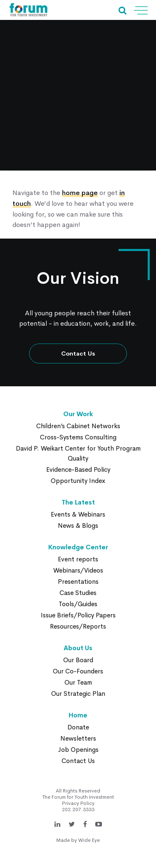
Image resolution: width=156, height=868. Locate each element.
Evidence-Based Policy (78, 469)
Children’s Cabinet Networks (78, 426)
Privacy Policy (78, 803)
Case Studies (78, 593)
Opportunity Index (78, 481)
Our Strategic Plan (78, 694)
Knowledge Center (78, 547)
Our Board (78, 660)
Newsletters (78, 738)
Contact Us (78, 354)
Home (78, 715)
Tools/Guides (78, 604)
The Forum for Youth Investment (78, 797)
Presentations (78, 582)
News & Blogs (78, 525)
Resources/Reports (78, 626)
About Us (78, 648)
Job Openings (78, 750)
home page (80, 193)
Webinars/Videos (78, 570)
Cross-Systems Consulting (78, 437)
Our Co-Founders (78, 671)
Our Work (78, 414)
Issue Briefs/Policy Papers (78, 615)
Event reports (78, 559)
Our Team (78, 682)
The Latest (78, 502)
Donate (78, 727)
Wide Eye (89, 840)
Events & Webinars (78, 514)
